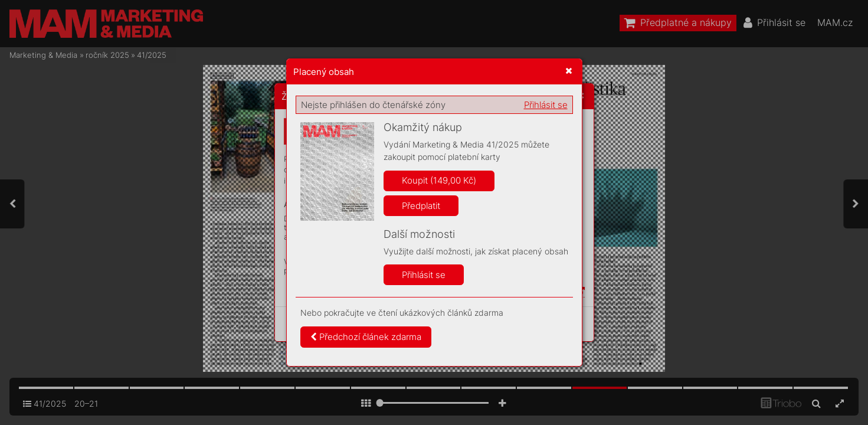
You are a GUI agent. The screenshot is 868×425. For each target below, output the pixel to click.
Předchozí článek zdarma (366, 337)
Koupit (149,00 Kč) (439, 180)
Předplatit (421, 206)
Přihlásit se (546, 105)
